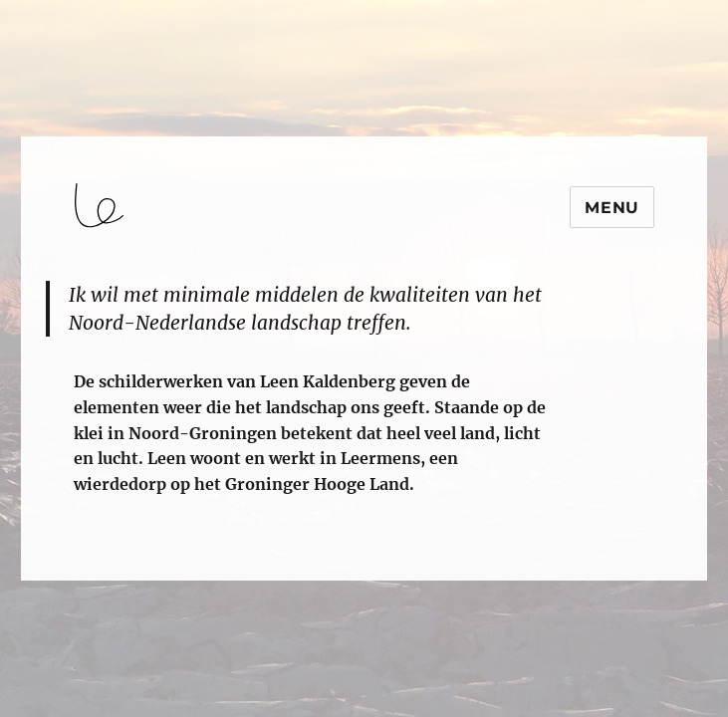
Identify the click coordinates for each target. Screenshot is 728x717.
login (53, 572)
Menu (612, 208)
